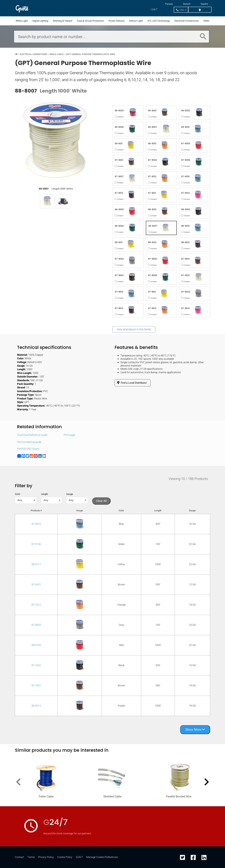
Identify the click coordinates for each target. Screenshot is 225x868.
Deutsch (187, 4)
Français (169, 4)
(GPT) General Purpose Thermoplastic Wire (90, 54)
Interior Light (136, 21)
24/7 (154, 10)
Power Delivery (117, 21)
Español (204, 4)
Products (41, 8)
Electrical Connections (187, 21)
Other (206, 21)
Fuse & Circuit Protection (90, 21)
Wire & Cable (56, 54)
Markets (62, 8)
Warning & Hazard (63, 21)
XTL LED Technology (159, 21)
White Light (22, 21)
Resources (85, 8)
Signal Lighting (40, 21)
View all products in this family (134, 329)
